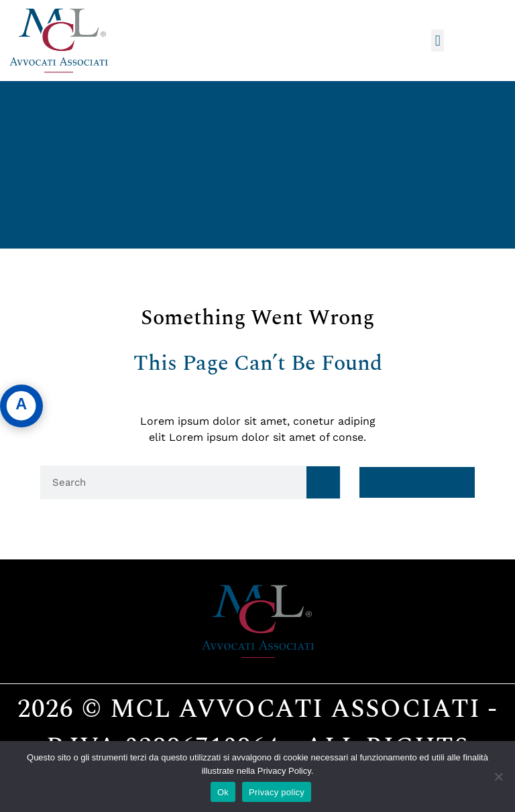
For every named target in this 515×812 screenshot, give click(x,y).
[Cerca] (323, 482)
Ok (223, 792)
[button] (438, 41)
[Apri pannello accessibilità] (21, 406)
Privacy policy (277, 792)
